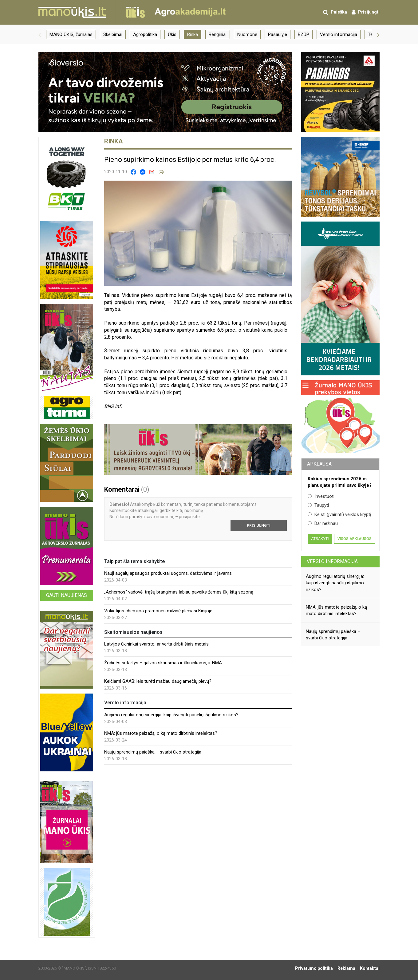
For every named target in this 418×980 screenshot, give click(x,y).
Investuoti (321, 496)
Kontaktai (370, 968)
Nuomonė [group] (247, 34)
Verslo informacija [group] (339, 34)
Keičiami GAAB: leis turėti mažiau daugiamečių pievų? (158, 681)
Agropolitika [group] (145, 34)
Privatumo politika (314, 968)
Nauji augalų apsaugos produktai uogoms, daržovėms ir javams (168, 573)
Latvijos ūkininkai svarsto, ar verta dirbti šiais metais (156, 644)
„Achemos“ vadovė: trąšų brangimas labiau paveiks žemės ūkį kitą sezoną (179, 592)
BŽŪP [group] (304, 34)
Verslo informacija (332, 561)
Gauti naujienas (67, 595)
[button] (40, 34)
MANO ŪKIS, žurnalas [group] (71, 34)
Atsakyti (320, 539)
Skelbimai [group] (113, 34)
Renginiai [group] (218, 34)
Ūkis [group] (172, 34)
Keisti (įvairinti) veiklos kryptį (339, 514)
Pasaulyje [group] (278, 34)
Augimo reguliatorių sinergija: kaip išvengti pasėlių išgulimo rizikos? (171, 715)
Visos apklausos (355, 539)
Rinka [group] (193, 34)
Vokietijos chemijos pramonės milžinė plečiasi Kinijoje (158, 611)
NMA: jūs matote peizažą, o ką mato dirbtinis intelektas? (161, 733)
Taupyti (318, 505)
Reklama (346, 968)
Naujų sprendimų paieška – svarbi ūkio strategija (153, 752)
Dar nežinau (323, 523)
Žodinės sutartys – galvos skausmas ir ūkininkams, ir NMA (163, 663)
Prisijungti (259, 526)
